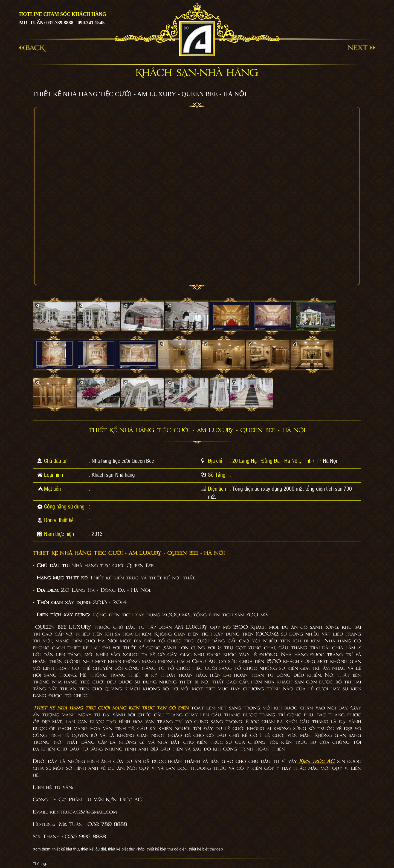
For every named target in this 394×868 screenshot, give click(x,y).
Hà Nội (330, 461)
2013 (97, 534)
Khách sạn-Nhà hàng (113, 475)
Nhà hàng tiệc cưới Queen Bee (123, 461)
